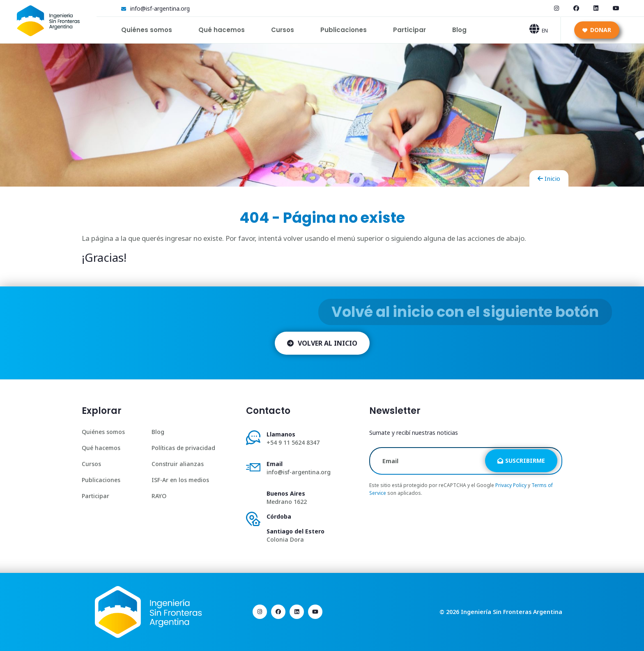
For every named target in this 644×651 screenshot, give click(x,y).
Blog (459, 30)
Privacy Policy (511, 485)
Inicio (549, 178)
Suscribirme (521, 461)
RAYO (159, 496)
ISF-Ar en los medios (180, 480)
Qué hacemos (222, 30)
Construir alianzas (178, 464)
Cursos (283, 30)
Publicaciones (344, 30)
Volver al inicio (322, 343)
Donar (597, 30)
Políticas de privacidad (183, 448)
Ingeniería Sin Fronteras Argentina (512, 612)
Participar (409, 30)
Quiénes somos (147, 30)
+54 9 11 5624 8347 (293, 442)
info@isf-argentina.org (160, 8)
